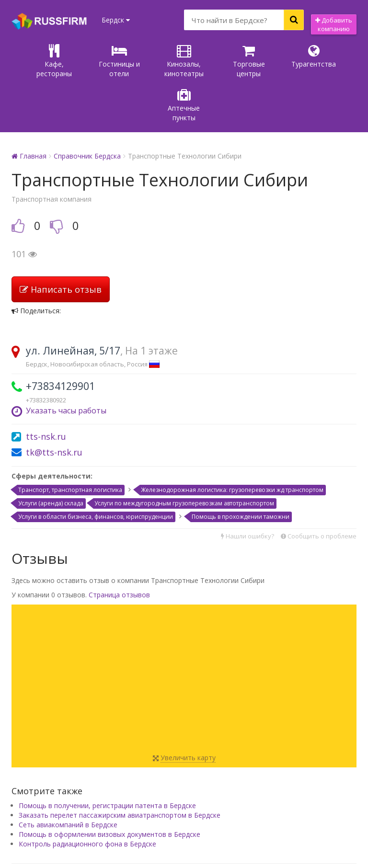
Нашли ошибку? (247, 492)
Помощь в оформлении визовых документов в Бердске (109, 790)
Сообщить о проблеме (319, 492)
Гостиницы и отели (94, 61)
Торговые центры (214, 61)
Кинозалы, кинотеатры (154, 61)
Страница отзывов (119, 551)
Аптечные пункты (334, 61)
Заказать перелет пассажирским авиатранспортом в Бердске (120, 771)
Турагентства (274, 56)
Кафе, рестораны (34, 61)
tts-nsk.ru (46, 392)
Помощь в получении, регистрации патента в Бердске (107, 761)
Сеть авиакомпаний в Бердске (68, 781)
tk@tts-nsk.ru (54, 408)
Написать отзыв (61, 245)
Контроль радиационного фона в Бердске (87, 800)
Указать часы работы (66, 366)
